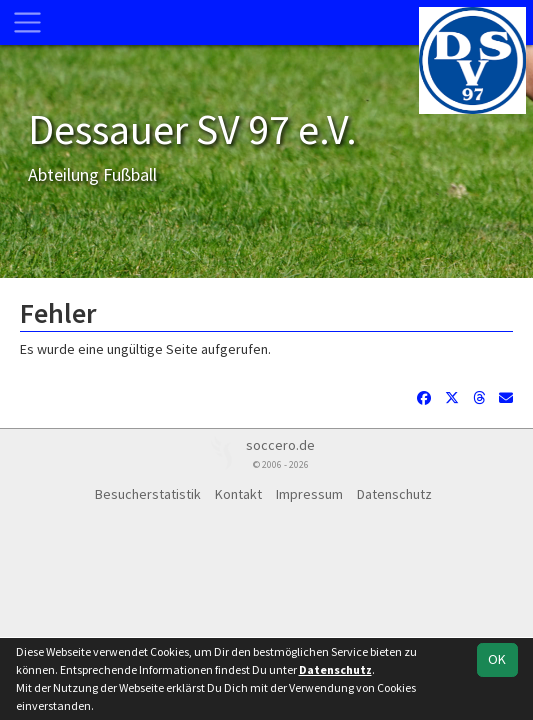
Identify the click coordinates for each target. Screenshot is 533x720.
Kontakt (238, 494)
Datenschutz (394, 494)
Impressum (309, 494)
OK (497, 659)
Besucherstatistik (148, 494)
